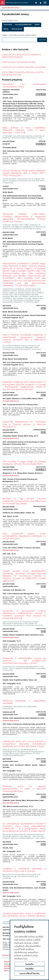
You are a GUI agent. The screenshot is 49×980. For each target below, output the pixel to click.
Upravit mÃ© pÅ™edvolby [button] (29, 973)
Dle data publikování (23, 25)
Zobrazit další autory (11, 401)
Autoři (37, 25)
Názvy (6, 29)
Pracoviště (8, 25)
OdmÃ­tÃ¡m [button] (29, 969)
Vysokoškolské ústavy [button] (11, 8)
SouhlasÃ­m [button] (29, 964)
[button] (36, 3)
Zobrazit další (7, 955)
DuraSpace (8, 966)
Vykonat (42, 40)
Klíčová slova (17, 29)
